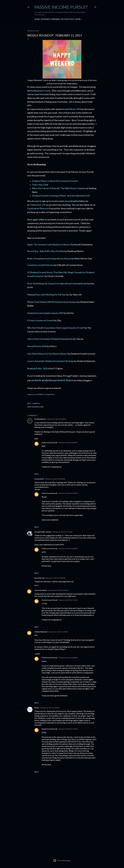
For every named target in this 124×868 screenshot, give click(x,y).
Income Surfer (39, 479)
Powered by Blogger (62, 861)
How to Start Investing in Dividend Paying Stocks (50, 339)
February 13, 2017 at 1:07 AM (50, 708)
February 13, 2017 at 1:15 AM (68, 729)
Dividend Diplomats (41, 632)
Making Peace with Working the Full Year (46, 295)
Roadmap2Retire (40, 419)
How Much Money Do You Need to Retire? (47, 354)
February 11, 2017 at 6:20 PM (68, 443)
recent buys (64, 380)
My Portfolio (68, 19)
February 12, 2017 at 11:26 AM (58, 590)
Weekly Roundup (38, 407)
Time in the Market (41, 590)
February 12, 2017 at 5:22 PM (58, 632)
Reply (37, 474)
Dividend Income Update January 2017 (45, 313)
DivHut (37, 708)
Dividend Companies (50, 19)
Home (37, 19)
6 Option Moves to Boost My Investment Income (55, 181)
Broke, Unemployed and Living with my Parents (49, 258)
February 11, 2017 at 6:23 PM (68, 493)
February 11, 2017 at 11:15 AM (62, 532)
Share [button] (29, 403)
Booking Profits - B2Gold (39, 368)
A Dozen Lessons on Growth (41, 320)
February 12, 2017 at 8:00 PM (68, 658)
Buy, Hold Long (39, 578)
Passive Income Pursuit (61, 7)
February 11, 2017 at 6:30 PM (68, 549)
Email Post (36, 403)
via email (68, 201)
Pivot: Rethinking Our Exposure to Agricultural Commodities (56, 283)
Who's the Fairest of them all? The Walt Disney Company (59, 188)
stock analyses (43, 380)
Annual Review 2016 (37, 346)
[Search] (95, 7)
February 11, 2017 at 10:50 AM (55, 479)
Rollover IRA (74, 109)
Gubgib (40, 394)
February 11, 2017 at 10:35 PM (55, 578)
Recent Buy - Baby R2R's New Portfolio (46, 251)
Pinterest (44, 208)
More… (79, 19)
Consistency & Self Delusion (40, 265)
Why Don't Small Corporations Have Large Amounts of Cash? (56, 328)
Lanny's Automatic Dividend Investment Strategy (50, 361)
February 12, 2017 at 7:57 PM (68, 600)
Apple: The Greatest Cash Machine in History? (49, 244)
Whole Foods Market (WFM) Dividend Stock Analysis (52, 302)
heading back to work (40, 91)
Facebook (32, 208)
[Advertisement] (62, 830)
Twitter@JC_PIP (38, 205)
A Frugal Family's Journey (43, 532)
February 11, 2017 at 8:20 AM (56, 419)
